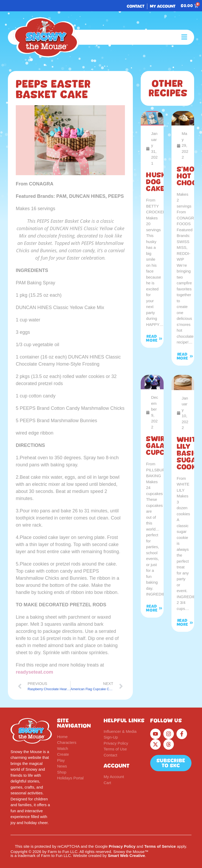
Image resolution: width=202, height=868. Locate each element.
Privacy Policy (122, 846)
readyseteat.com (34, 672)
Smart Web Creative (126, 856)
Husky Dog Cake (158, 182)
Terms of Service (160, 846)
